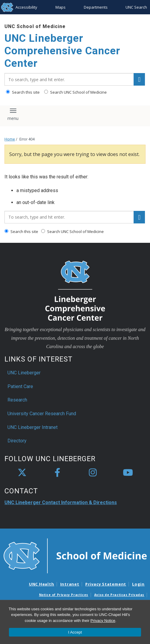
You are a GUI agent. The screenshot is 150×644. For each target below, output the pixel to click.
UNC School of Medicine (35, 26)
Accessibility (26, 7)
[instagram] (93, 473)
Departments (96, 7)
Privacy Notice (103, 621)
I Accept (75, 632)
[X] (22, 473)
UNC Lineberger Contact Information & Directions (61, 502)
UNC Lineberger (24, 373)
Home (10, 139)
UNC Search (136, 7)
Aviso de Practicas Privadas (119, 595)
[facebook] (57, 473)
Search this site (23, 92)
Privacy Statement (106, 584)
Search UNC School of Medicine (75, 92)
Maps (61, 7)
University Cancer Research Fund (42, 414)
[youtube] (128, 473)
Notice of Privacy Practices (64, 595)
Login (138, 584)
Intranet (70, 584)
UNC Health (42, 584)
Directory (17, 441)
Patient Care (20, 386)
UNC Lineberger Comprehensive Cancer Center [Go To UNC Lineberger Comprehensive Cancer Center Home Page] (62, 51)
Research (17, 400)
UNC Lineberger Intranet (33, 427)
